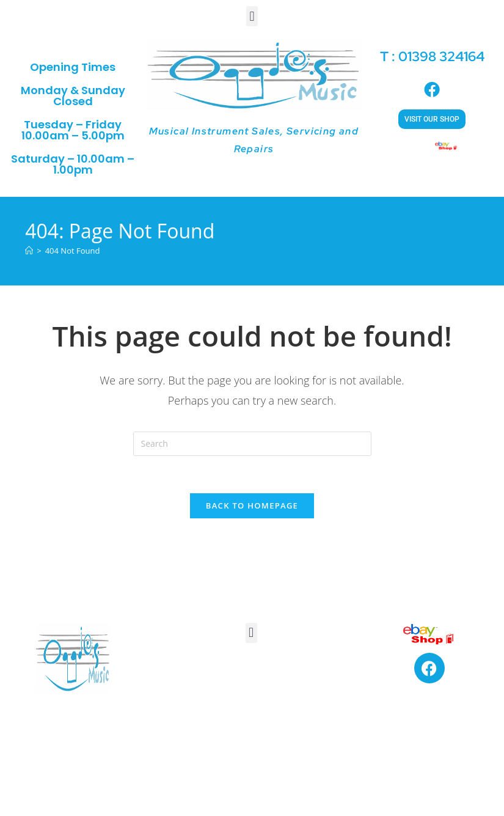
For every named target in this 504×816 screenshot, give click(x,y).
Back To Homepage (252, 505)
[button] (252, 16)
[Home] (29, 251)
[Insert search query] (252, 444)
